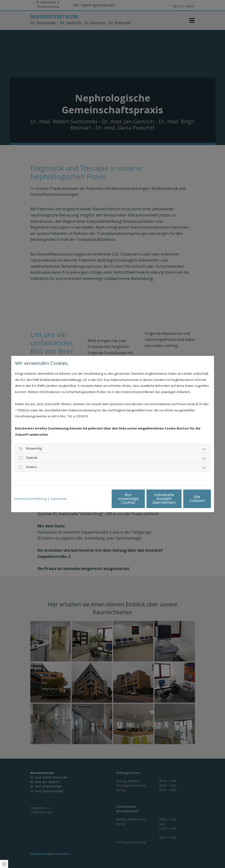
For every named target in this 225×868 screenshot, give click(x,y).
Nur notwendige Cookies (98, 499)
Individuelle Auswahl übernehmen (144, 499)
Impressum (59, 499)
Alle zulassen (189, 499)
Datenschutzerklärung (30, 499)
